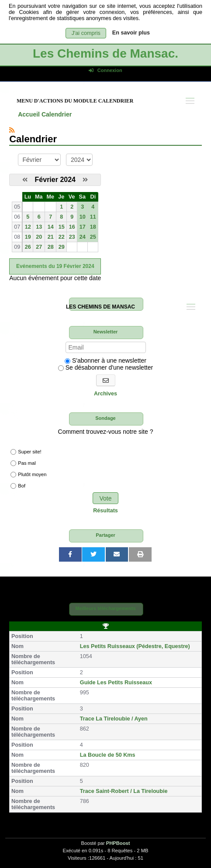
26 (28, 247)
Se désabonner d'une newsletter (105, 367)
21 (51, 237)
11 (93, 217)
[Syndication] (12, 130)
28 (51, 247)
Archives (105, 394)
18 (93, 227)
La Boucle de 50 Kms (108, 755)
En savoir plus (131, 33)
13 (39, 227)
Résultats (105, 511)
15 (62, 227)
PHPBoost (118, 843)
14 (51, 227)
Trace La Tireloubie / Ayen (114, 719)
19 (28, 237)
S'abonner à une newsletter (105, 360)
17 (83, 227)
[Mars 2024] (85, 180)
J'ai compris (86, 33)
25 (93, 237)
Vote (105, 498)
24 (83, 237)
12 (28, 227)
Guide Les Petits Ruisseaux (116, 683)
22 (62, 237)
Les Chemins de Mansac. (105, 53)
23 (72, 237)
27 (39, 247)
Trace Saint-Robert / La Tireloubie (124, 791)
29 (62, 247)
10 (83, 217)
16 (72, 227)
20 (39, 237)
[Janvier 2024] (25, 180)
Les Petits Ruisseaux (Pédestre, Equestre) (135, 646)
